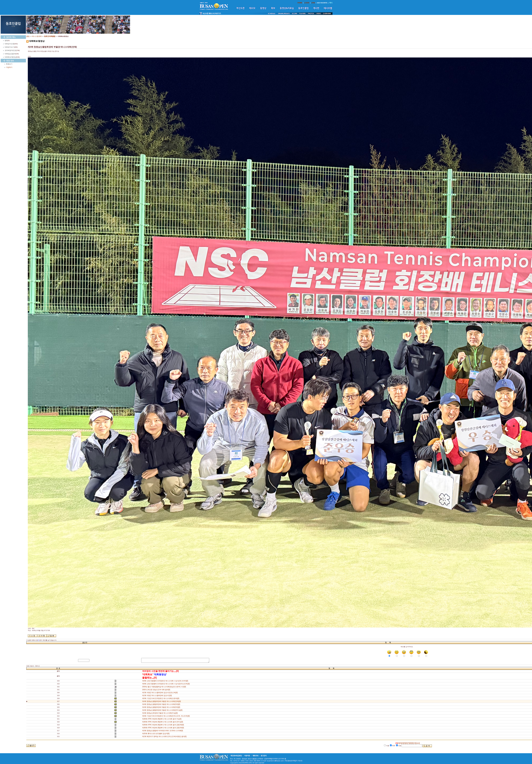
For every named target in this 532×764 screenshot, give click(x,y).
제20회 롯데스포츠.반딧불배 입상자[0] (156, 734)
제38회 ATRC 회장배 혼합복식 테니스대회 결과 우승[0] (162, 719)
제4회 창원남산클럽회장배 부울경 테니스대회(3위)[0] (162, 704)
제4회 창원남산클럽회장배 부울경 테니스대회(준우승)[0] (163, 710)
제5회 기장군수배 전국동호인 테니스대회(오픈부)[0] (161, 698)
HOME (300, 3)
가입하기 (9, 67)
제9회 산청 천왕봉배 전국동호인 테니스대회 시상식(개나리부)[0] (166, 681)
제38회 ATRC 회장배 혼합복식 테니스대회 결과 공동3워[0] (163, 725)
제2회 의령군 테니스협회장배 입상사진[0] (157, 695)
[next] (418, 743)
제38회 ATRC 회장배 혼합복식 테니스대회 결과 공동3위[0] (163, 728)
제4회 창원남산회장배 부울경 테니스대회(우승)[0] (160, 713)
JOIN (313, 3)
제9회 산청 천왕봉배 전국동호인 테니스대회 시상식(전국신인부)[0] (166, 684)
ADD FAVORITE (322, 3)
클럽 (28, 36)
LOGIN (307, 3)
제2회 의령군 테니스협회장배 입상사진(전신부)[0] (160, 693)
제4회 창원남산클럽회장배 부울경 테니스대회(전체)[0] (161, 701)
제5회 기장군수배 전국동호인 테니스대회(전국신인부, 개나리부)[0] (166, 716)
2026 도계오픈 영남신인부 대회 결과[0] (157, 690)
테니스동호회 (37, 36)
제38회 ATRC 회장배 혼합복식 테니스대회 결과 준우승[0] (163, 722)
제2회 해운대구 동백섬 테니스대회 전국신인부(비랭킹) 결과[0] (165, 736)
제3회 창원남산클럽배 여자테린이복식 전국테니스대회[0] (163, 731)
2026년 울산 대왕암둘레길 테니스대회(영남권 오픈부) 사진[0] (164, 687)
